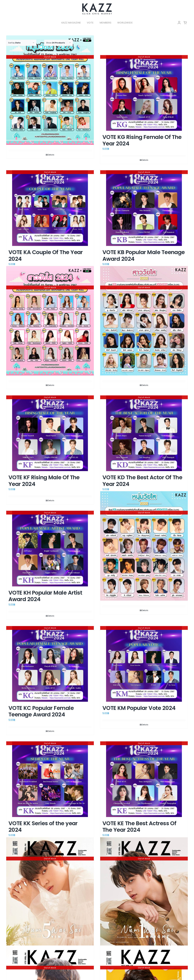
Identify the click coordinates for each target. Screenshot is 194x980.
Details (51, 155)
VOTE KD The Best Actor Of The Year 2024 (142, 481)
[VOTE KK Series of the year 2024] (50, 779)
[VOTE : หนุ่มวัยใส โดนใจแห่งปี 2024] (50, 90)
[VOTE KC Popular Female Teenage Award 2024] (50, 664)
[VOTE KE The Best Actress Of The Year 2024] (144, 779)
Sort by (14, 43)
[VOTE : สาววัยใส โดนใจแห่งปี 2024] (50, 321)
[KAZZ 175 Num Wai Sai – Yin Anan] (50, 891)
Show (56, 43)
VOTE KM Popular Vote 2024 (139, 708)
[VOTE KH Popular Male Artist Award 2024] (50, 549)
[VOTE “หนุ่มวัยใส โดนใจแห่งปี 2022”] (144, 546)
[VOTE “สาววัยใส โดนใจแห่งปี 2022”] (144, 321)
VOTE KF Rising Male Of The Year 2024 (44, 481)
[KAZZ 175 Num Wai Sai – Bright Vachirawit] (144, 891)
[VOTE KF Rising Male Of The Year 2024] (50, 433)
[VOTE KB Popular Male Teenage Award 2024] (144, 208)
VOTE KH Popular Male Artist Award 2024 (45, 596)
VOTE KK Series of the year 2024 (43, 827)
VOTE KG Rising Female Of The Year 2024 (142, 140)
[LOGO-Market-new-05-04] (97, 4)
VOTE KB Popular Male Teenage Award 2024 (144, 255)
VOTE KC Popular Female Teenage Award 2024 (41, 711)
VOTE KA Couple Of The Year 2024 (46, 255)
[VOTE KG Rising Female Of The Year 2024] (144, 93)
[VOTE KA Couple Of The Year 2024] (50, 208)
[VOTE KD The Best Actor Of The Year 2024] (144, 433)
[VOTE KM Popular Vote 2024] (144, 664)
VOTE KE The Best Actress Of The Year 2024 (139, 827)
